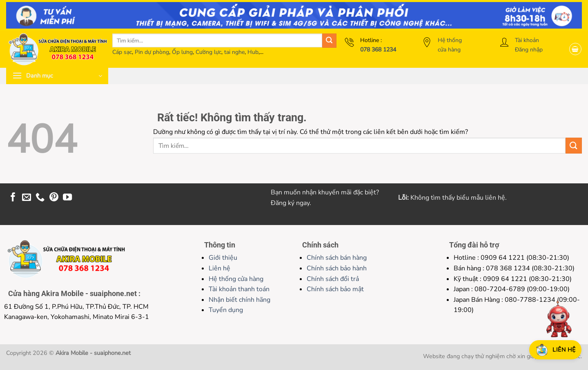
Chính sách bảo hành (337, 268)
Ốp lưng (182, 52)
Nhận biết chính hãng (239, 300)
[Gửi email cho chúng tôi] (27, 198)
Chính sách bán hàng (337, 258)
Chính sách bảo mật (335, 289)
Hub (253, 52)
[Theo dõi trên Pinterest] (54, 198)
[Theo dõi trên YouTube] (67, 198)
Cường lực (208, 52)
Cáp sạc (122, 52)
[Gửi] (329, 41)
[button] (575, 49)
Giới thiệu (223, 258)
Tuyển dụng (226, 310)
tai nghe (234, 52)
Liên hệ (219, 268)
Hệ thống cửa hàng (236, 279)
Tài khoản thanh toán (239, 289)
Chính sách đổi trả (333, 279)
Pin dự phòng (152, 52)
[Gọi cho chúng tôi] (40, 198)
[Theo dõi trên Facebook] (13, 198)
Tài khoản (527, 40)
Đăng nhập (529, 50)
